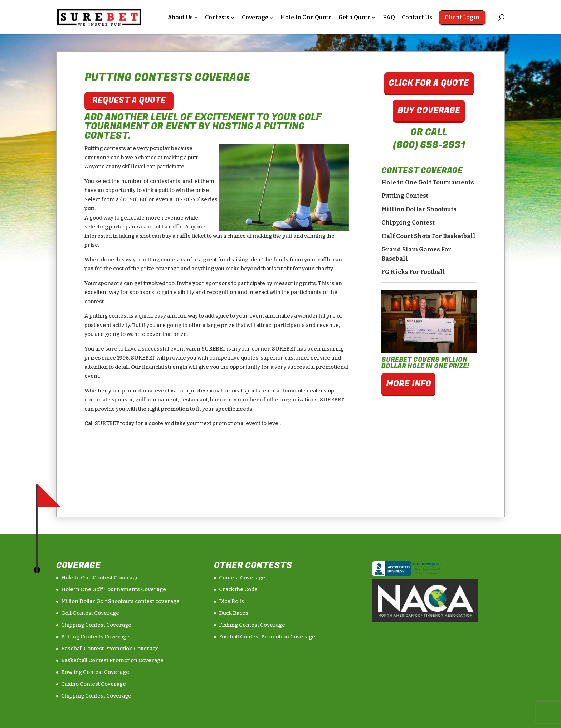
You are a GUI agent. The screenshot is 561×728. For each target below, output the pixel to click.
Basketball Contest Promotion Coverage (112, 660)
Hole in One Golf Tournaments (428, 182)
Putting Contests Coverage (95, 637)
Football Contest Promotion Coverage (267, 637)
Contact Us (417, 18)
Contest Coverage (242, 578)
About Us (180, 18)
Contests (217, 18)
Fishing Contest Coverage (252, 625)
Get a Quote (355, 18)
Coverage (255, 18)
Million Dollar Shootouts (419, 209)
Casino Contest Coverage (94, 684)
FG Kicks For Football (413, 272)
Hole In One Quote (306, 18)
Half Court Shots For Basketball (428, 236)
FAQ (389, 18)
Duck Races (234, 613)
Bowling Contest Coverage (95, 672)
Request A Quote (129, 100)
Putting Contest (405, 196)
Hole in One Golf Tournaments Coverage (114, 589)
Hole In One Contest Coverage (100, 578)
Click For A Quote (429, 83)
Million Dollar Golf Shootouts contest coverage (120, 601)
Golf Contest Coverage (90, 613)
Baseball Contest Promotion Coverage (110, 649)
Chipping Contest (408, 223)
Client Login (462, 17)
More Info (409, 384)
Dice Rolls (231, 601)
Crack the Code (238, 589)
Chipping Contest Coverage (96, 625)
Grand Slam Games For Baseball (416, 254)
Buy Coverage (429, 110)
